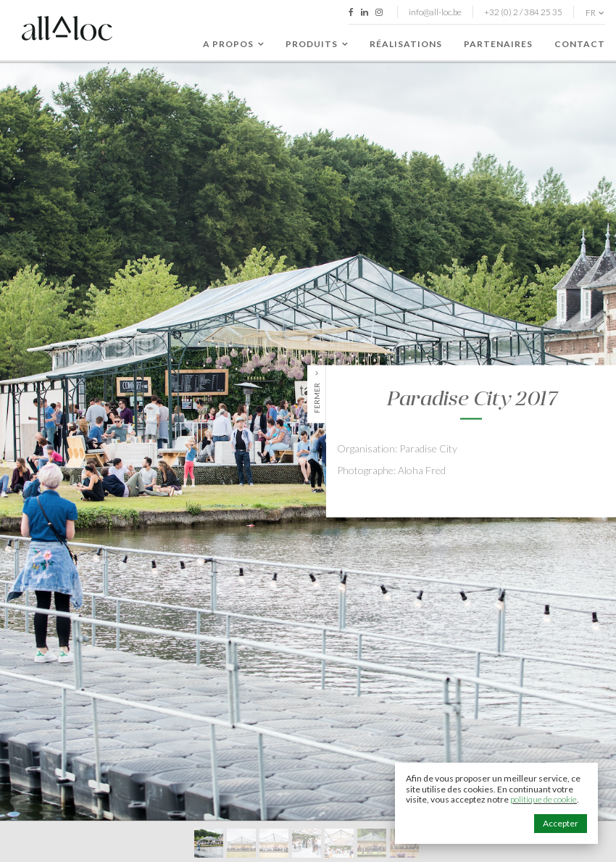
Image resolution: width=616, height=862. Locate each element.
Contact (580, 44)
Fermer (317, 397)
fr (595, 13)
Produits (317, 44)
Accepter (561, 823)
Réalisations (406, 44)
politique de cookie (544, 799)
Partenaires (498, 44)
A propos (233, 44)
